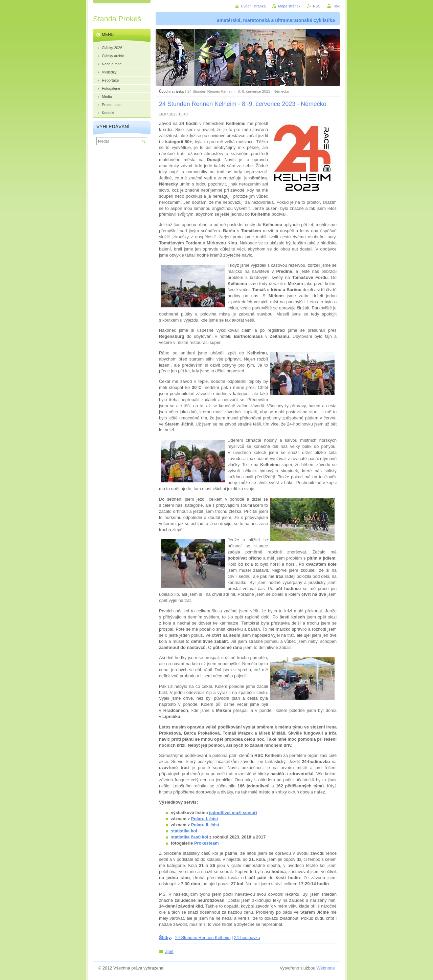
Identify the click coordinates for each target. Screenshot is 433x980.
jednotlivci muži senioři (233, 813)
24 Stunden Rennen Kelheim (203, 938)
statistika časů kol (189, 837)
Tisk (336, 6)
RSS (317, 6)
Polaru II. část (205, 825)
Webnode (326, 968)
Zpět (169, 951)
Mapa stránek (289, 6)
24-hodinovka (247, 938)
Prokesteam (207, 843)
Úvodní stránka (171, 91)
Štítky (165, 938)
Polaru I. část (205, 819)
